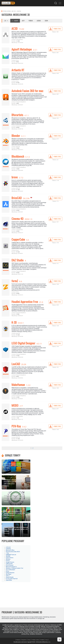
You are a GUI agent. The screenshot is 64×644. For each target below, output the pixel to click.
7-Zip (7, 553)
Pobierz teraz (57, 29)
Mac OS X (14, 11)
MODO (15, 405)
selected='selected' (6, 21)
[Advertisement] (16, 594)
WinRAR (8, 556)
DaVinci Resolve (10, 573)
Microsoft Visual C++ (11, 567)
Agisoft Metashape (22, 49)
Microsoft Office (10, 550)
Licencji (39, 21)
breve (15, 177)
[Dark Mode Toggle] (59, 639)
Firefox (8, 561)
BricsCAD (17, 198)
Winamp (8, 559)
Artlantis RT (18, 70)
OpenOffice (9, 580)
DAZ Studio (18, 260)
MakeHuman (18, 385)
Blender (16, 135)
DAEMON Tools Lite (11, 555)
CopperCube (18, 239)
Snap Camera (10, 558)
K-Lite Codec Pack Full (12, 579)
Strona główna (7, 11)
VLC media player (11, 570)
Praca (29, 640)
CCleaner (8, 549)
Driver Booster (10, 565)
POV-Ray (16, 426)
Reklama (18, 640)
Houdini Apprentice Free (25, 301)
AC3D (15, 28)
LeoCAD (16, 364)
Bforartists (17, 115)
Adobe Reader (10, 577)
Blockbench (18, 156)
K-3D (14, 322)
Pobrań (31, 21)
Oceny (46, 21)
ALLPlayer (9, 574)
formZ (15, 281)
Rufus (8, 571)
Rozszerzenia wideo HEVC (13, 552)
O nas (46, 640)
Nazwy (16, 21)
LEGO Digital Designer (23, 343)
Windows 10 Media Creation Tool (15, 568)
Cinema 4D (18, 218)
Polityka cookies (35, 640)
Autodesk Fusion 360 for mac (27, 91)
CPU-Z (8, 576)
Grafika (19, 11)
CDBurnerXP (9, 564)
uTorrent (8, 547)
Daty (23, 21)
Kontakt (42, 640)
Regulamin (24, 640)
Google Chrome (10, 562)
